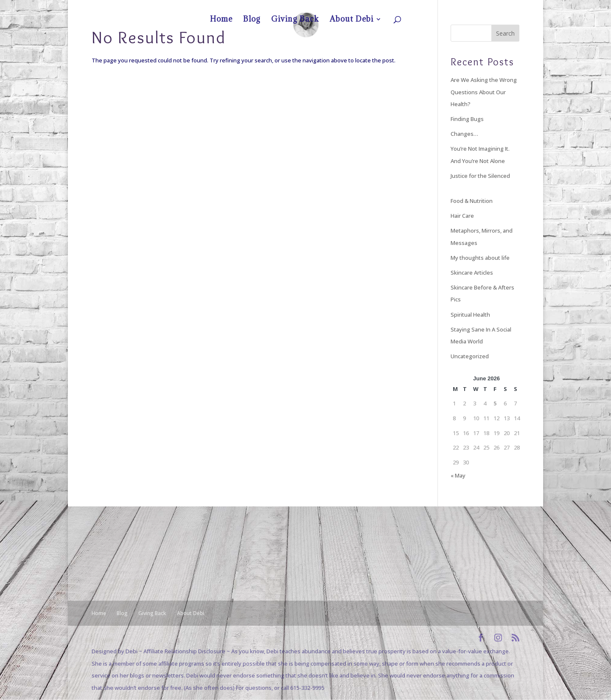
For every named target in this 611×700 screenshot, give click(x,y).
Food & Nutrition (472, 201)
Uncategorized (470, 356)
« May (458, 475)
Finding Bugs (467, 119)
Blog (446, 7)
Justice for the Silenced (480, 176)
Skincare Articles (472, 273)
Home (427, 7)
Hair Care (462, 216)
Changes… (464, 134)
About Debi (499, 7)
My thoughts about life (480, 258)
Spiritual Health (470, 315)
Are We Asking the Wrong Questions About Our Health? (484, 92)
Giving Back (469, 7)
